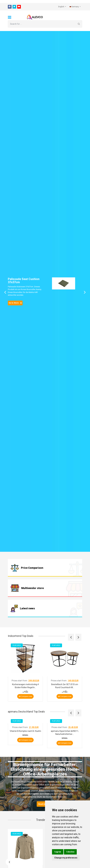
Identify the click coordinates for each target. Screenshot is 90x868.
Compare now (25, 696)
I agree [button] (58, 852)
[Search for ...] (42, 24)
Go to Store (15, 303)
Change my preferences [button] (66, 858)
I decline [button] (70, 852)
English (61, 7)
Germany (74, 7)
